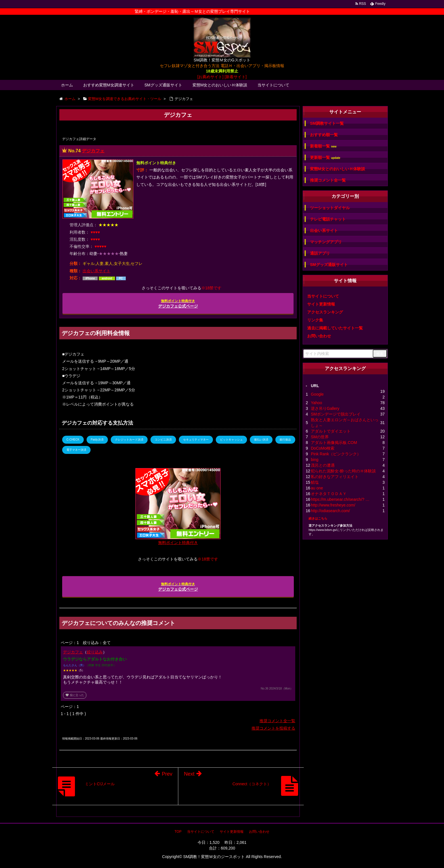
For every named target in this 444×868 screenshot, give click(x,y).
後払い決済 (261, 440)
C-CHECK (73, 440)
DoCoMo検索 (323, 448)
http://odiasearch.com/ (330, 511)
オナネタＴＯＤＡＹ (329, 494)
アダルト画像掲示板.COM (334, 443)
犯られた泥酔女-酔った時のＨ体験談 (343, 471)
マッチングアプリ (326, 242)
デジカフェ (93, 151)
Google (317, 394)
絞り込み (95, 652)
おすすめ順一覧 (324, 135)
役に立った (75, 695)
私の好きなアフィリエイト (335, 477)
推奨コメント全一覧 (277, 721)
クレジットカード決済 (129, 440)
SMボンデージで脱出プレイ (336, 414)
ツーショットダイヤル (330, 208)
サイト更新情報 (321, 304)
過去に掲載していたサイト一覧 (335, 328)
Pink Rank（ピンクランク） (336, 454)
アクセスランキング (325, 312)
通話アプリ (320, 253)
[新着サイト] (236, 77)
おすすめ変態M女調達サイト (109, 85)
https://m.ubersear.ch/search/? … (340, 499)
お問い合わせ (319, 336)
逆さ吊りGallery (325, 408)
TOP (178, 832)
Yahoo (316, 403)
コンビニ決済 (163, 440)
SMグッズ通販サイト (163, 85)
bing (315, 460)
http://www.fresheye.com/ (333, 505)
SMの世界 (320, 437)
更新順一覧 (325, 158)
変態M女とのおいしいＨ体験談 (220, 85)
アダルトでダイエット (331, 431)
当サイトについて (273, 85)
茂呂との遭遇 (323, 465)
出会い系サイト (97, 271)
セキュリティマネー (196, 440)
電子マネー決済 (76, 450)
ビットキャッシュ (231, 440)
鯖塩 (315, 482)
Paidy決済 (97, 440)
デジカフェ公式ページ (178, 304)
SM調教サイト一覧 (327, 123)
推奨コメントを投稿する (273, 728)
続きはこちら (318, 518)
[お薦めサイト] (210, 77)
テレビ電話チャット (328, 219)
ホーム (67, 85)
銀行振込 (285, 440)
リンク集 (315, 320)
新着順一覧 (323, 146)
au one (317, 488)
